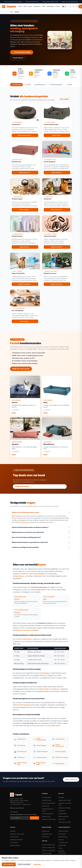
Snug (20, 520)
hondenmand (24, 524)
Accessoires (46, 837)
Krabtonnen (62, 811)
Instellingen (37, 864)
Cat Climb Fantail (47, 853)
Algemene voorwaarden (62, 852)
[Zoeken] (70, 6)
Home (12, 12)
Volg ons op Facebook (17, 808)
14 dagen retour (63, 842)
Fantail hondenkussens (49, 848)
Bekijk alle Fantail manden (21, 371)
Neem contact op (71, 779)
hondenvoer (35, 37)
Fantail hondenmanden (49, 803)
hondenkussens (16, 37)
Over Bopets (62, 834)
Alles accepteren (9, 864)
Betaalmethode (63, 837)
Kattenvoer (62, 819)
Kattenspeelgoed (63, 816)
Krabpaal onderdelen (65, 808)
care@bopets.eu (26, 804)
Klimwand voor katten (65, 822)
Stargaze (17, 614)
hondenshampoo (37, 40)
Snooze (17, 601)
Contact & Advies (63, 831)
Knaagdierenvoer (47, 834)
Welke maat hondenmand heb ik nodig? (26, 514)
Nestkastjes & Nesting (16, 840)
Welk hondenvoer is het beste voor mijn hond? (28, 534)
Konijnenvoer (46, 831)
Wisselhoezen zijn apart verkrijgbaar (26, 632)
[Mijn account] (73, 6)
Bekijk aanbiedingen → (23, 486)
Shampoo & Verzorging (49, 819)
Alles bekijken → (65, 101)
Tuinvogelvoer (14, 842)
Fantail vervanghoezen (49, 850)
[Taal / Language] (65, 7)
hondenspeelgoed (16, 40)
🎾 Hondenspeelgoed (56, 85)
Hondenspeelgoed (48, 814)
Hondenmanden (47, 797)
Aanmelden (34, 818)
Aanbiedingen (62, 845)
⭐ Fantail (28, 85)
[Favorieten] (77, 6)
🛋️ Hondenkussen (40, 85)
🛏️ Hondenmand (16, 85)
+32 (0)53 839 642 (15, 804)
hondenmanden (27, 35)
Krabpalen (61, 797)
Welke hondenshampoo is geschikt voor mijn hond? (30, 544)
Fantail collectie (18, 58)
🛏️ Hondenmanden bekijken (22, 52)
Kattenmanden (63, 814)
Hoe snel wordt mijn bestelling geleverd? (26, 539)
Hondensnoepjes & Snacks (48, 810)
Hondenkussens (47, 800)
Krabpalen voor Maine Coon (65, 804)
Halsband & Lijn (46, 816)
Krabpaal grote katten (65, 800)
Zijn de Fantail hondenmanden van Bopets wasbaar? (30, 529)
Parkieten (13, 831)
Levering (61, 840)
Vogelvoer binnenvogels (17, 834)
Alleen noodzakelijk (24, 864)
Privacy (61, 848)
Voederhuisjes (14, 837)
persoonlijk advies (54, 728)
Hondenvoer (46, 806)
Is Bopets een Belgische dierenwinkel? (25, 549)
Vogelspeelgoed (15, 845)
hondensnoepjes (43, 691)
